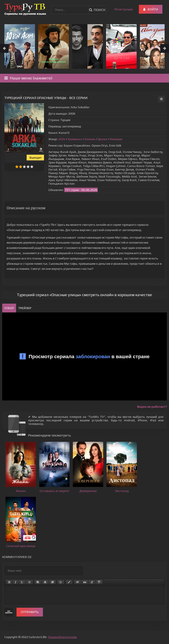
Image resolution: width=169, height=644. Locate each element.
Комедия (116, 139)
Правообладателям (62, 637)
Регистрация (124, 9)
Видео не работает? (152, 407)
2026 (62, 139)
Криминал (75, 139)
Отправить (30, 612)
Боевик (90, 139)
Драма (102, 139)
